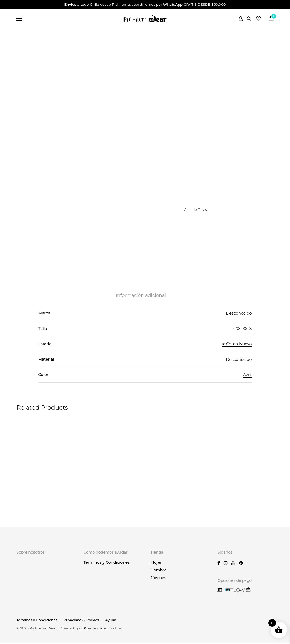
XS (245, 331)
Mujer (156, 564)
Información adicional (141, 298)
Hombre (159, 571)
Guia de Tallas (196, 211)
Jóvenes (158, 579)
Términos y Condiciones (107, 564)
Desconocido (239, 316)
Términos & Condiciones (38, 621)
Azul (247, 377)
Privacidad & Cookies (84, 621)
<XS (236, 331)
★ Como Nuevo (236, 347)
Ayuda (114, 621)
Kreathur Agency (99, 630)
